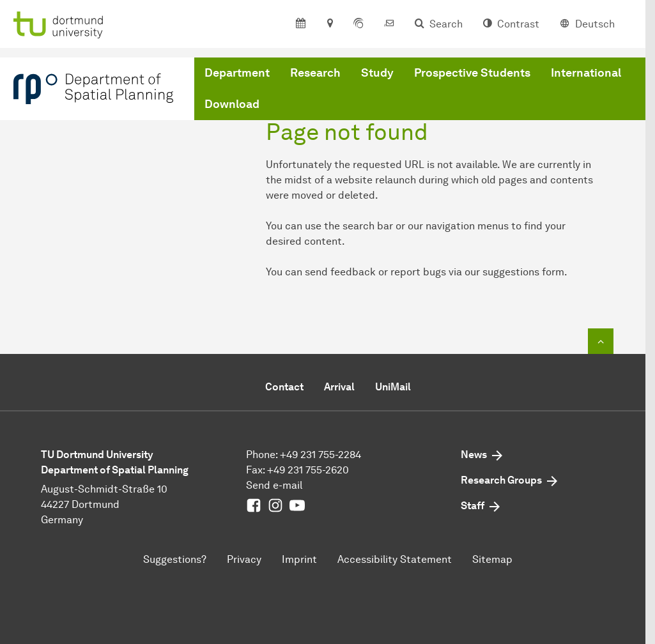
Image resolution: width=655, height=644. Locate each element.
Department (237, 73)
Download (232, 104)
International (586, 73)
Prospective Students (472, 73)
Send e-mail (274, 485)
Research (315, 73)
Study (377, 73)
